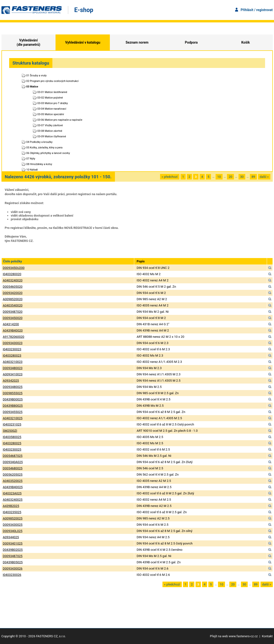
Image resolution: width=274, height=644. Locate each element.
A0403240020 (13, 280)
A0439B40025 (13, 487)
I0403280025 (12, 443)
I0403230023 (12, 349)
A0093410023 (13, 374)
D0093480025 (13, 387)
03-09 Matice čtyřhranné (52, 136)
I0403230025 (12, 449)
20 (230, 177)
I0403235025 (12, 512)
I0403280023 (12, 355)
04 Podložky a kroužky (39, 142)
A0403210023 (13, 362)
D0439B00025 (13, 399)
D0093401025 (13, 543)
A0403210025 (13, 418)
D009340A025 (13, 462)
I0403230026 (12, 575)
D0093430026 (13, 568)
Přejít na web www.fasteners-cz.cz (234, 636)
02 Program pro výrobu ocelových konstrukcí (53, 81)
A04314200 (11, 324)
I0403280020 (12, 274)
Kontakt (267, 636)
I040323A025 (12, 493)
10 (219, 177)
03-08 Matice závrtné (50, 131)
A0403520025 (13, 481)
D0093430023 (13, 343)
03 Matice (32, 87)
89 (253, 177)
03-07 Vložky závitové (50, 125)
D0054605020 (13, 287)
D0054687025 (13, 456)
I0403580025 (12, 437)
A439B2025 (11, 506)
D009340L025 (13, 531)
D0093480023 (13, 368)
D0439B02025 (13, 550)
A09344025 (11, 537)
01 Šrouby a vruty (36, 76)
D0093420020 (13, 293)
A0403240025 (13, 500)
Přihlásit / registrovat (257, 10)
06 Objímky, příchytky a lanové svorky (48, 153)
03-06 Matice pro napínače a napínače (60, 120)
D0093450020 (13, 318)
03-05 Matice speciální (51, 114)
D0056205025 (13, 475)
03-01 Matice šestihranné (52, 92)
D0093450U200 (14, 268)
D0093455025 (13, 412)
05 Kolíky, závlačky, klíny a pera (44, 148)
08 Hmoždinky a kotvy (39, 164)
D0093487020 (13, 312)
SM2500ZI (10, 431)
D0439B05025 (13, 562)
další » (264, 177)
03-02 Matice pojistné (50, 98)
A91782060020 (14, 337)
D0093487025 (13, 556)
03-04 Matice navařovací (52, 109)
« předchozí (170, 177)
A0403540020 (13, 305)
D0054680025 (13, 468)
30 (242, 177)
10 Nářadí (32, 170)
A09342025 (11, 381)
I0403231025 (12, 424)
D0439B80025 (13, 406)
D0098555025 (13, 393)
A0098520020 (13, 299)
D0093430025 (13, 525)
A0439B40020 (13, 330)
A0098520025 (13, 518)
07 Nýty (31, 159)
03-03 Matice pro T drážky (53, 103)
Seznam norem (137, 42)
